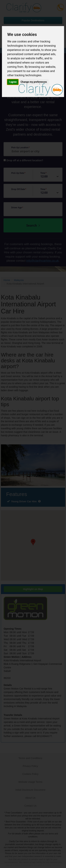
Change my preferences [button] (34, 82)
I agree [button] (13, 82)
